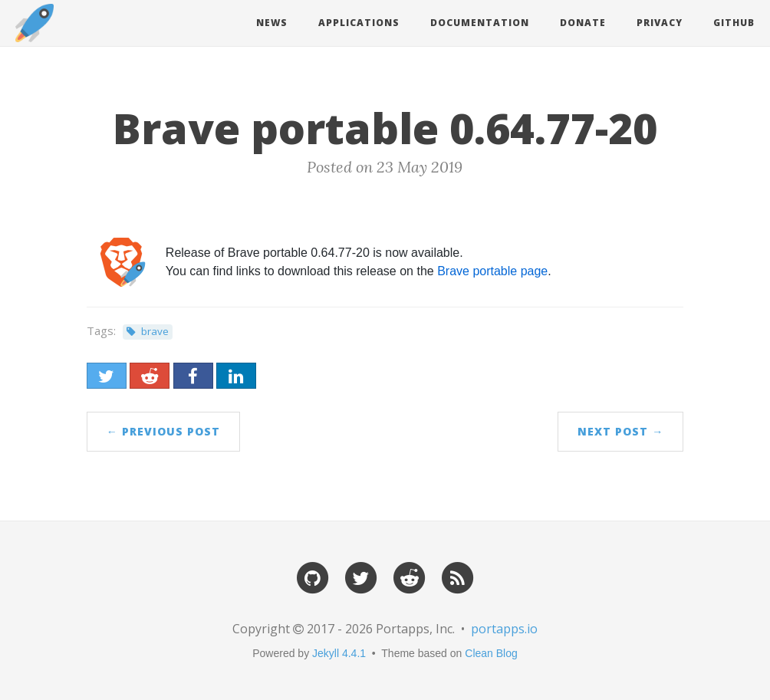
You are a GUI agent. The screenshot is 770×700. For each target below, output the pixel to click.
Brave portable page (492, 271)
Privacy (660, 23)
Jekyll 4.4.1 (339, 653)
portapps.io (504, 629)
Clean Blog (491, 653)
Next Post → (620, 431)
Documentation (480, 23)
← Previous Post (163, 431)
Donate (583, 23)
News (272, 23)
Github (734, 23)
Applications (359, 23)
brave (155, 331)
